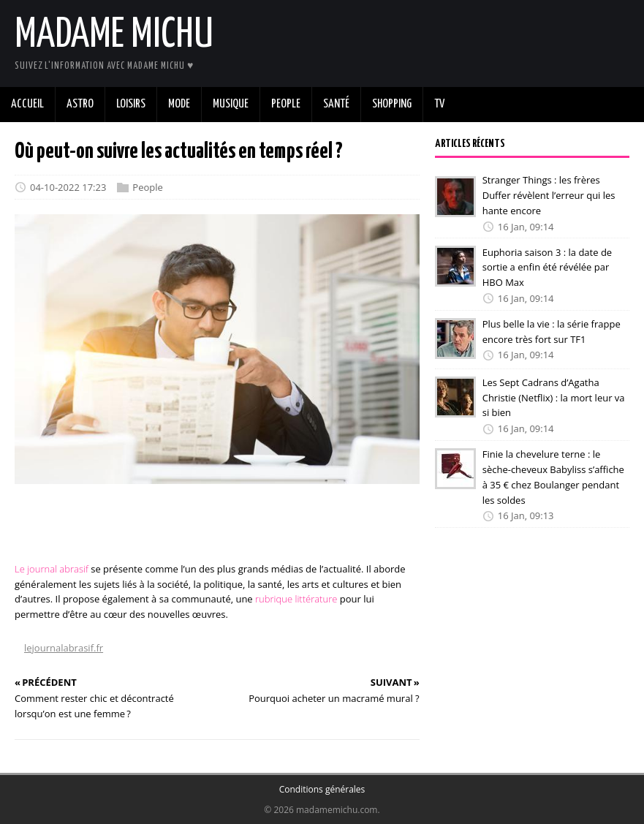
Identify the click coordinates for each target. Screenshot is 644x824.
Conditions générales (322, 789)
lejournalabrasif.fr (64, 648)
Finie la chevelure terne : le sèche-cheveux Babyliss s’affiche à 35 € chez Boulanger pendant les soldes (553, 477)
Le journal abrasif (52, 569)
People (147, 187)
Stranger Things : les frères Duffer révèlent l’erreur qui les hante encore (549, 195)
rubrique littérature (296, 599)
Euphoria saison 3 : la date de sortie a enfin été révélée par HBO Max (547, 267)
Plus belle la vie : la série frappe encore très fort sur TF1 (552, 332)
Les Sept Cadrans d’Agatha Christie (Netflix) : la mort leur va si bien (554, 398)
